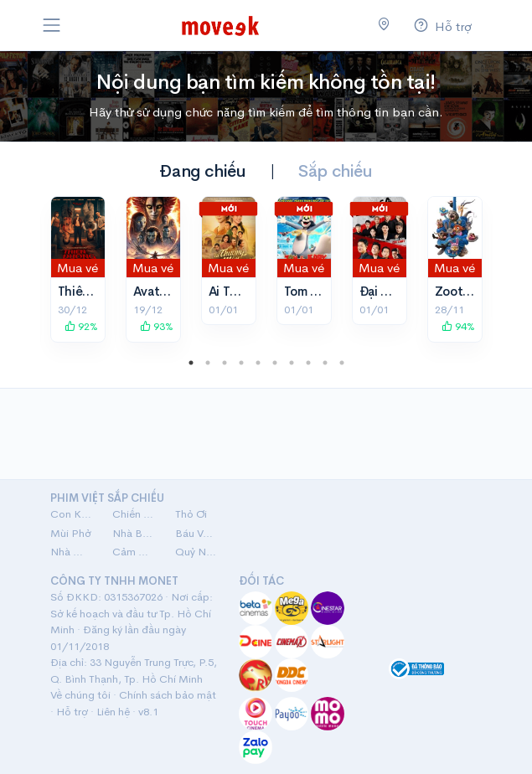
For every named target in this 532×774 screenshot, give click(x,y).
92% (81, 326)
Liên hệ (113, 712)
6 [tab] (275, 363)
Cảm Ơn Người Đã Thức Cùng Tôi (134, 552)
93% (157, 326)
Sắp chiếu (335, 171)
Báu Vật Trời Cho (196, 533)
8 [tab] (308, 363)
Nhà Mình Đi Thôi (72, 552)
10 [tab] (342, 363)
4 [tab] (241, 363)
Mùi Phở (71, 533)
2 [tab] (208, 363)
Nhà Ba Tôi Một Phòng (134, 533)
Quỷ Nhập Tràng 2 (196, 552)
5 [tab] (258, 363)
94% (458, 326)
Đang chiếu (202, 171)
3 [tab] (225, 363)
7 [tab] (292, 363)
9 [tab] (325, 363)
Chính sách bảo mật (168, 695)
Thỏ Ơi (191, 514)
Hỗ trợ (72, 712)
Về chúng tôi (80, 695)
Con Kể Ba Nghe (72, 514)
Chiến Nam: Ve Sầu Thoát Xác (134, 514)
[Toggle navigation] (52, 25)
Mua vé (77, 268)
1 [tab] (191, 363)
